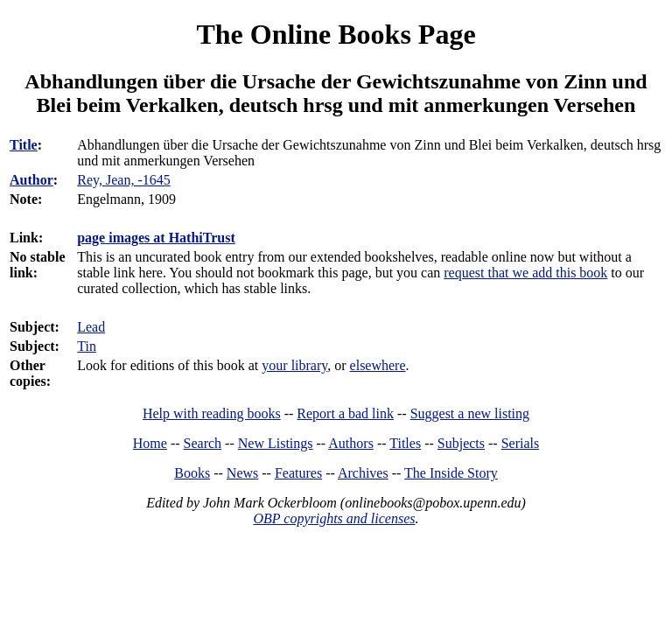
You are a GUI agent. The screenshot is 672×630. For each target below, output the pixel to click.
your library (294, 365)
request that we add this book (525, 273)
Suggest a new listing (470, 413)
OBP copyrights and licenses (334, 518)
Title (24, 145)
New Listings (276, 443)
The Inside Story (451, 473)
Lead (91, 327)
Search (203, 443)
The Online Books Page (336, 34)
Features (298, 473)
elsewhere (378, 365)
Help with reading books (212, 413)
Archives (363, 473)
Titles (405, 443)
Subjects (461, 443)
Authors (351, 443)
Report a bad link (345, 413)
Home (150, 443)
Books (192, 473)
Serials (521, 443)
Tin (87, 346)
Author (31, 180)
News (242, 473)
